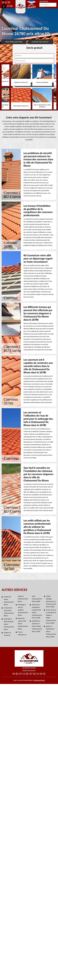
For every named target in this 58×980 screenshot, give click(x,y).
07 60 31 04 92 (38, 674)
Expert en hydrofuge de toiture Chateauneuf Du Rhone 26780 (51, 632)
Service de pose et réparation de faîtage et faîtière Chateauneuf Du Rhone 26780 (51, 616)
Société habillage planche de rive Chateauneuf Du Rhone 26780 (51, 601)
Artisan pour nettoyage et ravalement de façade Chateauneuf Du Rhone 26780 (37, 611)
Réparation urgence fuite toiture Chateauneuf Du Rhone (23, 624)
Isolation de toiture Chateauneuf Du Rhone (9, 601)
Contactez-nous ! (41, 42)
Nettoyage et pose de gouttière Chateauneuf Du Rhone (23, 610)
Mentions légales (39, 680)
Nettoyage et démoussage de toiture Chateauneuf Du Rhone (9, 624)
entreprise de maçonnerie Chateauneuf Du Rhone (9, 612)
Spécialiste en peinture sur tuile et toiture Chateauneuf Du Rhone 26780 (37, 626)
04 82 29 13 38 (20, 674)
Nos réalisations (14, 42)
